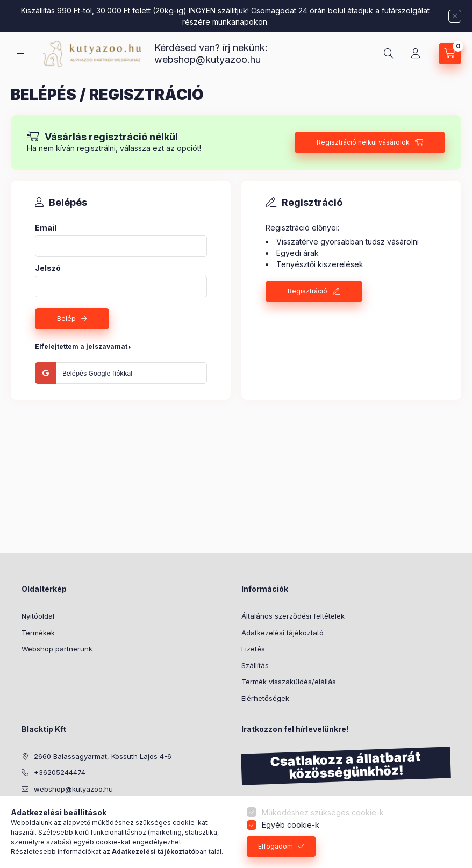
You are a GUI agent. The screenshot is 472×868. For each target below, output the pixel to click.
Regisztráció (307, 291)
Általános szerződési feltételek (293, 616)
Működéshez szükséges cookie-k (323, 812)
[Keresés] (389, 54)
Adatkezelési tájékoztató (283, 633)
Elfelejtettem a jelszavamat (81, 346)
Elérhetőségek (265, 698)
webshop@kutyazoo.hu (208, 59)
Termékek (38, 633)
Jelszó (48, 268)
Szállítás (255, 665)
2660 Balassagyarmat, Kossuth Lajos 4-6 (103, 756)
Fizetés (253, 649)
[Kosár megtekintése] (450, 54)
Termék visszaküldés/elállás (289, 682)
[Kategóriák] (20, 53)
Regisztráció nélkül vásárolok (363, 142)
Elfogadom (276, 846)
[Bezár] (455, 16)
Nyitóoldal (38, 616)
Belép (66, 318)
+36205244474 (60, 772)
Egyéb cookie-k (291, 825)
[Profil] (416, 54)
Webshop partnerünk (57, 649)
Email (46, 228)
